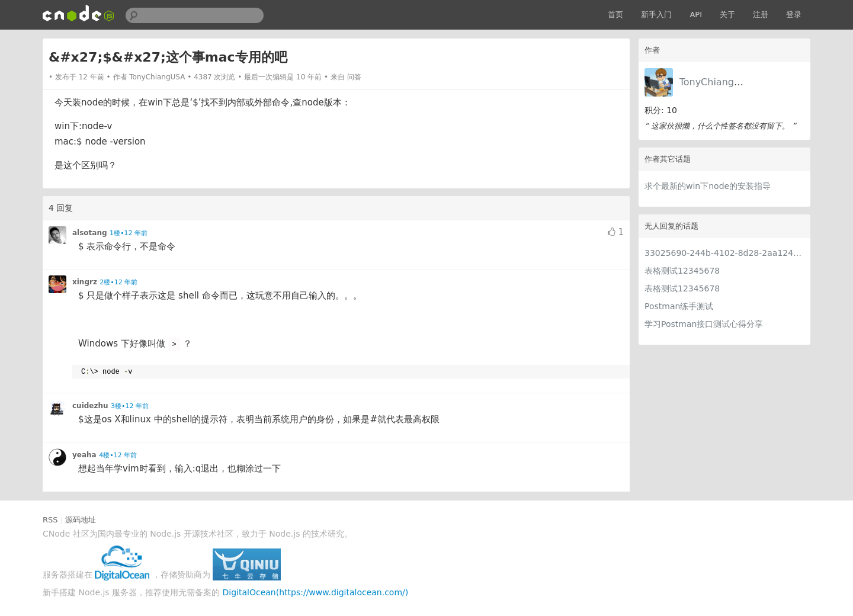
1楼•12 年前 (129, 233)
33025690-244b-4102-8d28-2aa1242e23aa (724, 253)
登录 (794, 15)
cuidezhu (90, 406)
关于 (727, 15)
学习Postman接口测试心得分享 (704, 324)
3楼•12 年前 (130, 406)
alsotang (90, 233)
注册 (761, 15)
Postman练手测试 (679, 306)
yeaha (84, 455)
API (696, 15)
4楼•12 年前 (118, 455)
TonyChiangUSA (716, 82)
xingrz (85, 282)
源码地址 (81, 520)
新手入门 (656, 15)
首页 (615, 15)
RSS (50, 520)
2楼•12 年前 (118, 282)
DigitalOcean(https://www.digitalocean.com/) (316, 592)
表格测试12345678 (682, 271)
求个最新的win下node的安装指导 (708, 186)
